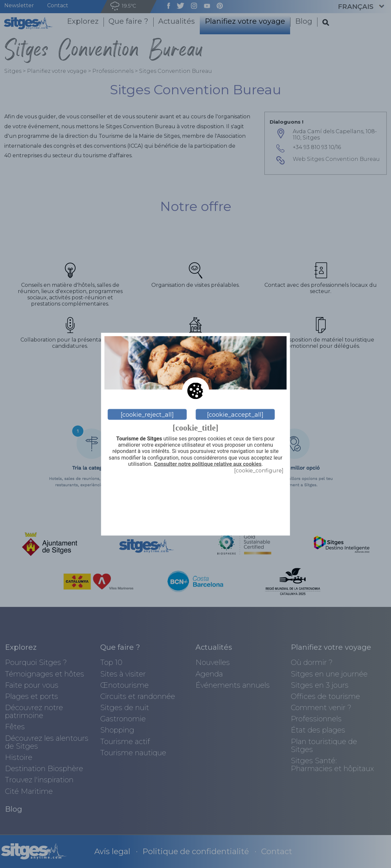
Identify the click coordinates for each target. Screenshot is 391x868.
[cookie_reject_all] (147, 414)
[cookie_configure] (259, 470)
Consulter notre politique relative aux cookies (208, 464)
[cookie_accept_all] (235, 414)
